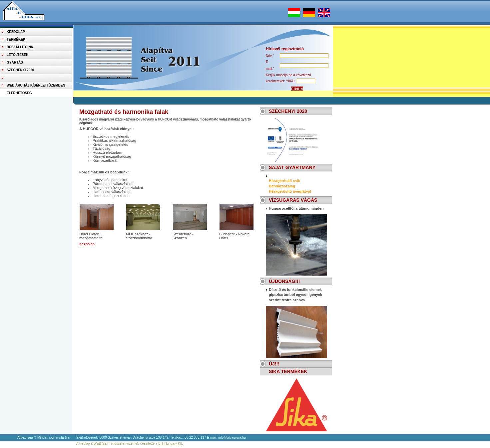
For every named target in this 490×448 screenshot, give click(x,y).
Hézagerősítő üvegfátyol (290, 191)
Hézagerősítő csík (284, 181)
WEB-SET (101, 444)
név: (269, 56)
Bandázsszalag (282, 186)
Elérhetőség (19, 93)
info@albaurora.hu (232, 438)
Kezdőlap (16, 32)
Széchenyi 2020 (20, 70)
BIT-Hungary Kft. (171, 444)
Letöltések (17, 55)
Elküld (297, 89)
